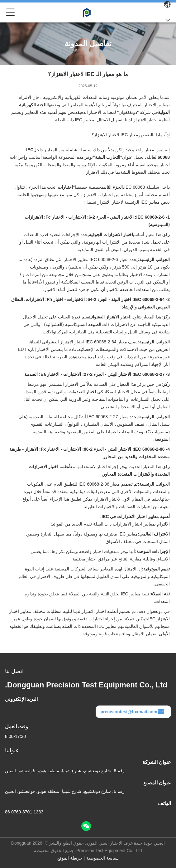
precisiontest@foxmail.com (133, 712)
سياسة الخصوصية (102, 858)
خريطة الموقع (70, 858)
